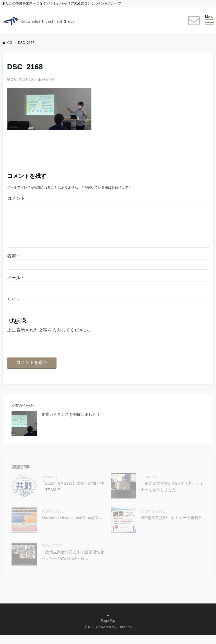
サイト (14, 308)
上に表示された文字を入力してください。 (50, 339)
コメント (16, 198)
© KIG (89, 636)
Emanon (125, 636)
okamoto (48, 79)
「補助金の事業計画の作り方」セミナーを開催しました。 (172, 495)
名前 (13, 265)
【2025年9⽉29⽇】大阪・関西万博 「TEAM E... (73, 495)
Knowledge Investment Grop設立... (72, 527)
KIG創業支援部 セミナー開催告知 (172, 527)
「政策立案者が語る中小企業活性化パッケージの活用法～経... (73, 564)
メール (15, 287)
